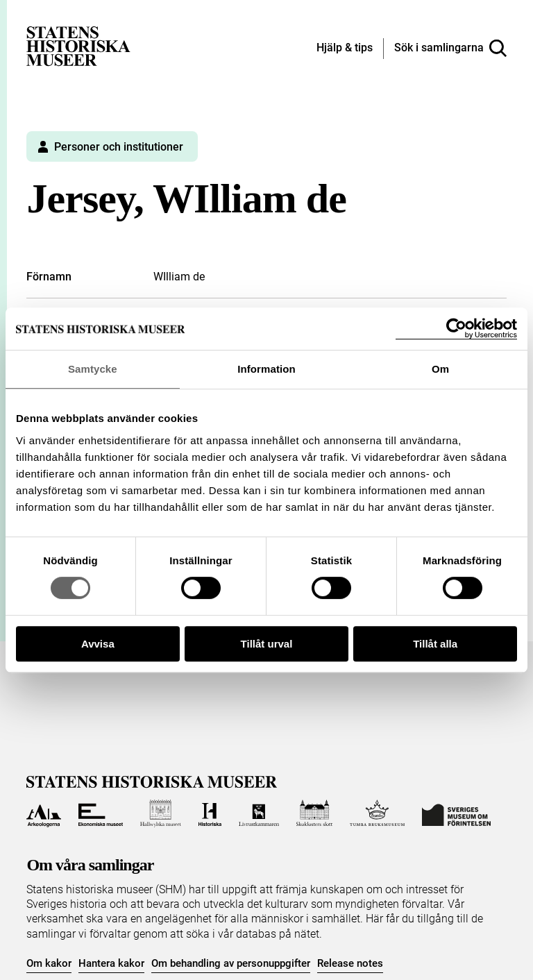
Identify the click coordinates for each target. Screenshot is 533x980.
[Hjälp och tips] (345, 49)
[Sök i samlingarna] (450, 49)
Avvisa (98, 644)
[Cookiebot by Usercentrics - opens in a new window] (456, 329)
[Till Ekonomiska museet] (101, 813)
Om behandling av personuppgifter (231, 963)
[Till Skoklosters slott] (314, 813)
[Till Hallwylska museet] (161, 813)
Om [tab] (440, 369)
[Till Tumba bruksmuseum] (378, 813)
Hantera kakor (111, 963)
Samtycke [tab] (93, 369)
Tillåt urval (267, 644)
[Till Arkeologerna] (43, 813)
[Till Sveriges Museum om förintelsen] (456, 813)
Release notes (350, 963)
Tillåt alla (435, 644)
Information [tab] (266, 369)
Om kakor (49, 963)
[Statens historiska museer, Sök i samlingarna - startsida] (78, 45)
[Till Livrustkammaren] (259, 813)
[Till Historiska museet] (210, 813)
